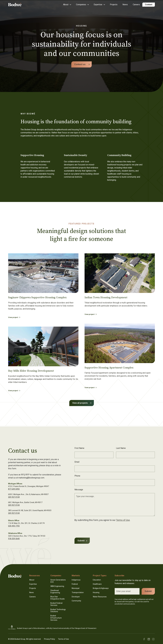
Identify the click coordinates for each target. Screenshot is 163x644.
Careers (136, 5)
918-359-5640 (14, 539)
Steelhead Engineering (55, 592)
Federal (75, 584)
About (32, 580)
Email (77, 462)
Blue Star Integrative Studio (58, 598)
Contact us (80, 64)
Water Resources (100, 597)
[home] (18, 5)
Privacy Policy (50, 639)
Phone (77, 476)
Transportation (78, 592)
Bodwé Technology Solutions (58, 611)
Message (79, 490)
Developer (76, 597)
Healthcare (97, 584)
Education (97, 580)
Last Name (121, 448)
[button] (67, 5)
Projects (114, 5)
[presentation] (94, 529)
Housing (96, 592)
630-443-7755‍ (14, 526)
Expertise (33, 584)
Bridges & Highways (101, 588)
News (125, 5)
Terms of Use (123, 520)
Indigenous (76, 580)
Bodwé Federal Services (56, 604)
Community (76, 601)
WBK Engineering (57, 586)
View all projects (80, 403)
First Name (79, 448)
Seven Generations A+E (58, 581)
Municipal (76, 588)
